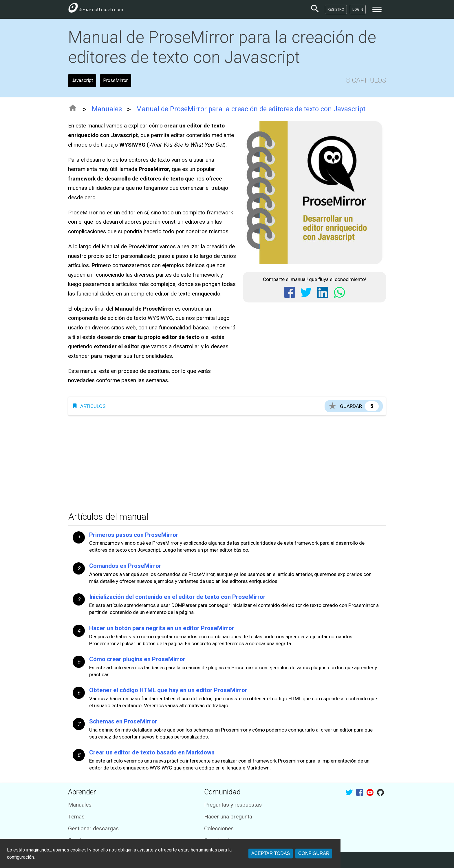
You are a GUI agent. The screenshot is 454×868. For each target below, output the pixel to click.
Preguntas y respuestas (233, 805)
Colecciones (219, 828)
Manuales (107, 109)
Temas (76, 817)
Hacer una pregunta (228, 817)
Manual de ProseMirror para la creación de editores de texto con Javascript (251, 109)
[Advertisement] (227, 462)
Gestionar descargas (93, 828)
